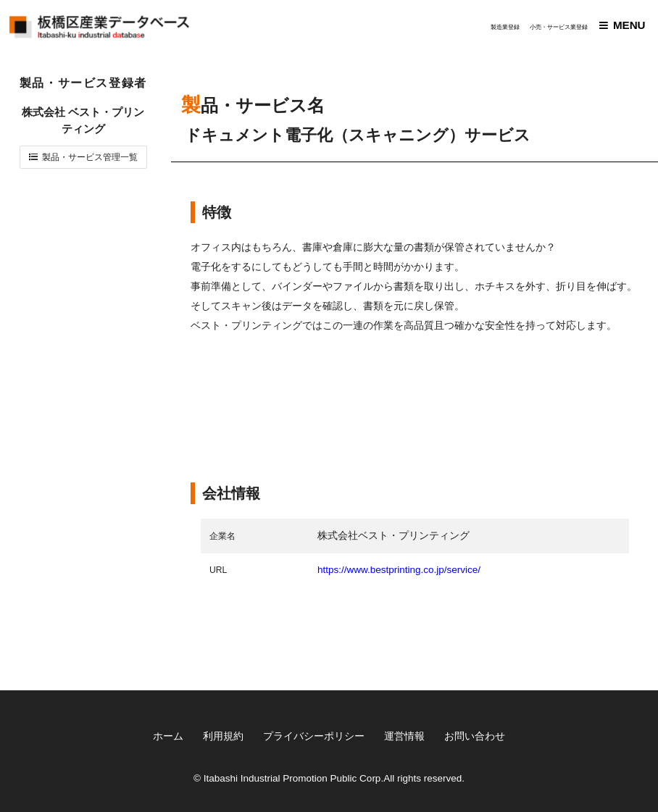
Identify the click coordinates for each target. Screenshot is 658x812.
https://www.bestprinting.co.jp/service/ (399, 570)
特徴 (217, 212)
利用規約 (223, 736)
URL (218, 570)
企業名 (222, 536)
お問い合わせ (475, 736)
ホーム (168, 736)
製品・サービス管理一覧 (90, 157)
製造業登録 (505, 27)
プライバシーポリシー (314, 736)
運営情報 (404, 736)
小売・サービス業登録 (559, 27)
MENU (629, 25)
